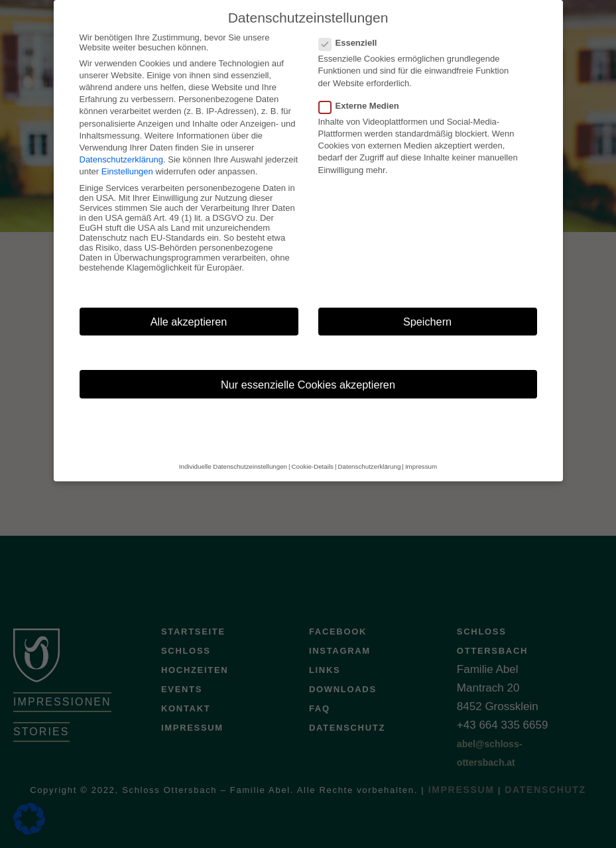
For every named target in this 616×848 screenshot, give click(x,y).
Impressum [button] (421, 451)
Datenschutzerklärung (121, 143)
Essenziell (352, 26)
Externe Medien (363, 89)
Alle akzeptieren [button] (189, 305)
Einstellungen (127, 155)
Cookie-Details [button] (313, 451)
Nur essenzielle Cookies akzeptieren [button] (308, 368)
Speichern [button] (427, 305)
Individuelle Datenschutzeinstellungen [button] (233, 451)
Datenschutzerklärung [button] (370, 451)
